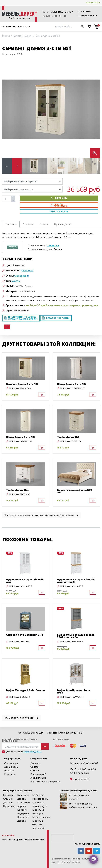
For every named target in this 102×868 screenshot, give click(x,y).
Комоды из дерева (24, 804)
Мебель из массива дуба (40, 804)
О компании (11, 763)
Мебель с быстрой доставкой (38, 824)
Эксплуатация (38, 778)
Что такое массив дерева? (74, 797)
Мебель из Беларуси (38, 811)
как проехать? (80, 779)
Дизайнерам (11, 767)
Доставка (36, 763)
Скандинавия (22, 276)
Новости (9, 770)
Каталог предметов (16, 26)
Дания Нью (27, 270)
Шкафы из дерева (23, 819)
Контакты (84, 11)
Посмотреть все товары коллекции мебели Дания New (41, 515)
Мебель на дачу (41, 817)
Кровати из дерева (23, 811)
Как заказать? (93, 3)
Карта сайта (8, 835)
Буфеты (16, 281)
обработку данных (32, 752)
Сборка (35, 770)
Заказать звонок (87, 15)
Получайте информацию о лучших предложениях (20, 740)
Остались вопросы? (31, 733)
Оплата (34, 767)
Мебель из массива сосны (40, 797)
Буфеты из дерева (23, 797)
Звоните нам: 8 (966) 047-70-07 (65, 733)
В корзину (59, 198)
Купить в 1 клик (59, 211)
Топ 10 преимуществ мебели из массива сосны (78, 805)
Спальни (8, 799)
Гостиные (8, 795)
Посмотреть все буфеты (21, 718)
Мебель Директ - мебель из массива (27, 840)
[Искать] (82, 26)
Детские (8, 802)
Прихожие (9, 806)
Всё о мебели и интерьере (45, 781)
